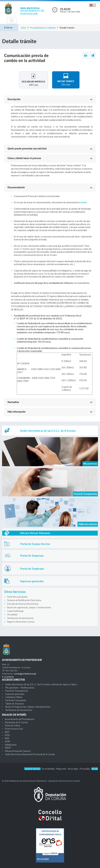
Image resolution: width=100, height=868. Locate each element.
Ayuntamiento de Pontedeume (20, 719)
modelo (82, 202)
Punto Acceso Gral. (14, 729)
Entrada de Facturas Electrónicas (23, 604)
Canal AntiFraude (15, 611)
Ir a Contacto (8, 677)
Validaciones (11, 745)
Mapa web (61, 769)
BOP (7, 732)
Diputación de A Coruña (16, 722)
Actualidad (12, 614)
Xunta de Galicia (12, 725)
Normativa (13, 402)
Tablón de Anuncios (15, 704)
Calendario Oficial (14, 697)
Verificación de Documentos (19, 710)
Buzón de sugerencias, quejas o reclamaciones (29, 607)
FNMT (8, 748)
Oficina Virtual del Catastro (18, 751)
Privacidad (85, 769)
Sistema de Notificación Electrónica (24, 600)
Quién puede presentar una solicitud (27, 149)
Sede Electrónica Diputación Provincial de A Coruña (30, 754)
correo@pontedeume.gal (25, 674)
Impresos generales (15, 694)
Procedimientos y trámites (43, 28)
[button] (92, 5)
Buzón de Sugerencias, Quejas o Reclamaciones (28, 707)
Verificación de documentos (20, 618)
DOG (7, 735)
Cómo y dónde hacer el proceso (24, 158)
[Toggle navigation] (12, 20)
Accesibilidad (48, 769)
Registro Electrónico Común (21, 622)
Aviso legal (73, 769)
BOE (7, 738)
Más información (16, 412)
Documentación (16, 187)
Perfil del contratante (17, 597)
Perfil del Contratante (16, 700)
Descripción (14, 99)
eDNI (7, 741)
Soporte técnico (32, 769)
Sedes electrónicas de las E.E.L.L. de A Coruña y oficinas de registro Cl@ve (41, 684)
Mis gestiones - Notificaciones (20, 688)
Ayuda (95, 769)
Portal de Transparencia (17, 691)
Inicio (24, 28)
